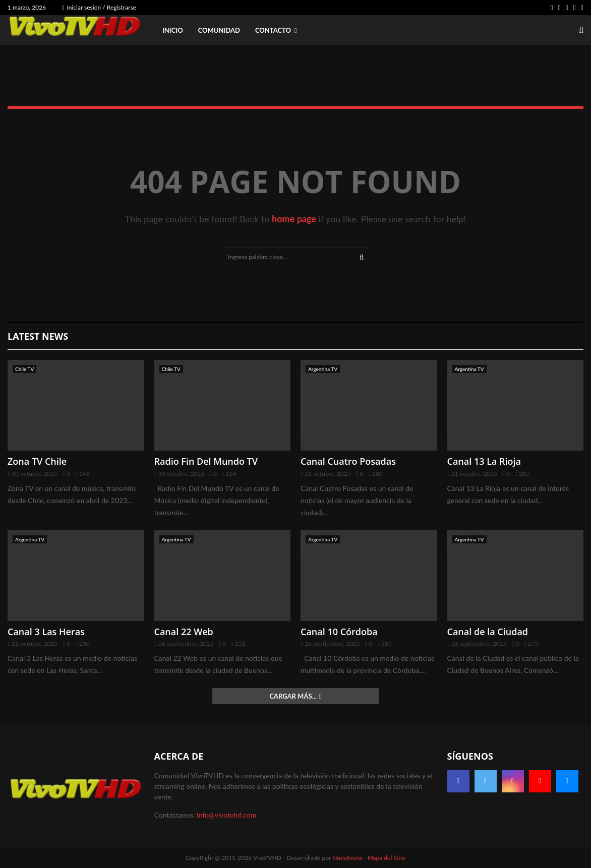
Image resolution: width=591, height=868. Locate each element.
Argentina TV (323, 369)
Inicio (173, 30)
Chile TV (24, 369)
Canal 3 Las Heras (46, 632)
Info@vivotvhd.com (226, 815)
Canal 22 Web (184, 632)
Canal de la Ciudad (488, 632)
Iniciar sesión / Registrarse (99, 7)
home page (294, 219)
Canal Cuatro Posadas (348, 461)
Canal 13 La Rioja (484, 461)
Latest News (38, 336)
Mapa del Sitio (387, 858)
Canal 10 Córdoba (339, 632)
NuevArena (347, 858)
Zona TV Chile (37, 461)
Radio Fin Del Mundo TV (206, 461)
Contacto (273, 30)
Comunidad (219, 30)
